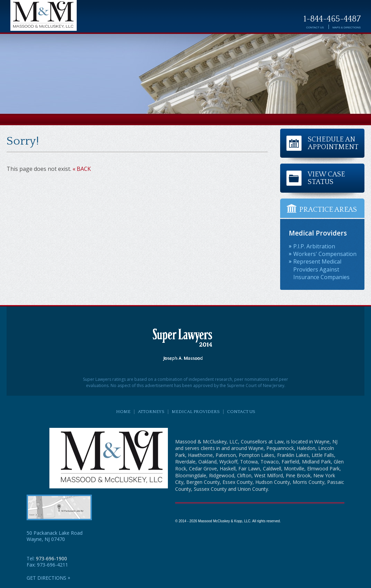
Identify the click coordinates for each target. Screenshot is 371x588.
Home (123, 412)
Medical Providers (196, 412)
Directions (346, 27)
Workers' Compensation (325, 254)
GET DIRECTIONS (48, 578)
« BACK (82, 169)
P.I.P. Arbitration (314, 246)
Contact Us (315, 27)
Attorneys (151, 412)
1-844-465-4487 (332, 19)
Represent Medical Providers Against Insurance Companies (321, 269)
